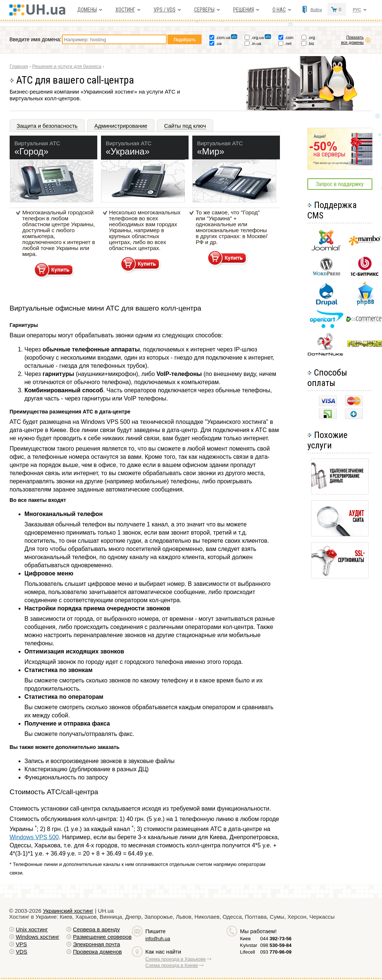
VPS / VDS (165, 10)
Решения (244, 10)
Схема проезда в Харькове (176, 959)
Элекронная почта (97, 944)
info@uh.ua (158, 939)
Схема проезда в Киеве (172, 965)
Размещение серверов (102, 937)
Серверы (204, 10)
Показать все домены (352, 40)
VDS (22, 952)
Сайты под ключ (185, 126)
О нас (279, 10)
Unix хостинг (32, 929)
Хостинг (125, 10)
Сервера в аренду (97, 929)
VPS (22, 944)
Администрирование (121, 126)
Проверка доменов (98, 952)
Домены (87, 10)
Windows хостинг (38, 937)
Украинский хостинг (68, 911)
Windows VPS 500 (34, 837)
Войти (316, 10)
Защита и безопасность (47, 126)
